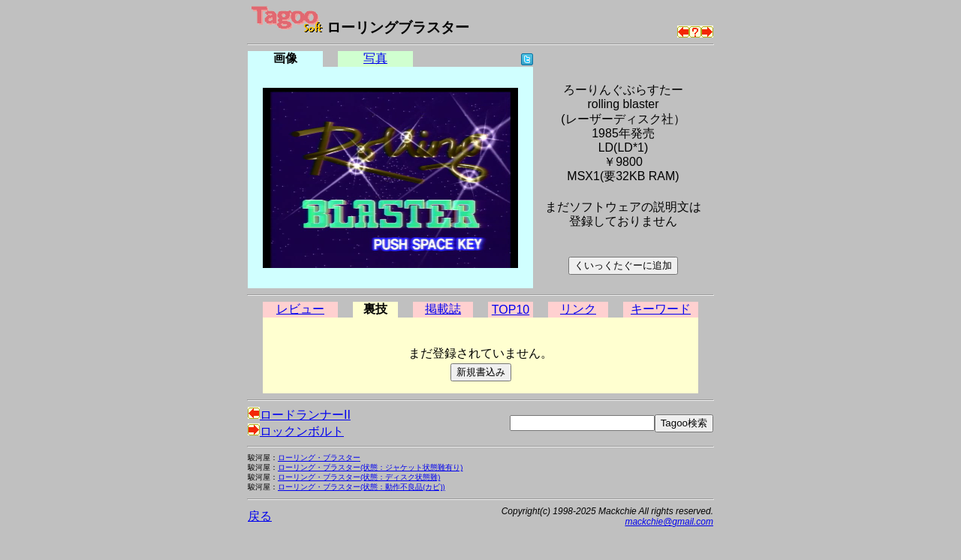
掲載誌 (443, 309)
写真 (375, 58)
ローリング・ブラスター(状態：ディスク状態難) (359, 477)
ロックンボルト (296, 431)
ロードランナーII (299, 415)
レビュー (300, 309)
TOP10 (511, 310)
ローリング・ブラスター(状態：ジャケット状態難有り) (370, 467)
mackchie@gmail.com (669, 522)
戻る (260, 516)
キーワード (661, 309)
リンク (578, 309)
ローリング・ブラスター (319, 458)
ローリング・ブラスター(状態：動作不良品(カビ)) (362, 487)
